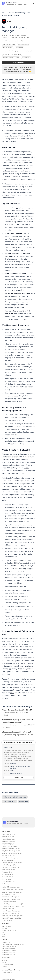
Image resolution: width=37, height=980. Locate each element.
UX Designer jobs (7, 874)
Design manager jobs (8, 844)
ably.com (13, 764)
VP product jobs (7, 920)
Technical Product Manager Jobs (19, 13)
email (12, 693)
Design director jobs (8, 839)
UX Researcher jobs (8, 877)
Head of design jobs (8, 855)
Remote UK (25, 37)
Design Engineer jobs (8, 841)
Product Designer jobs (9, 865)
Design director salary (9, 950)
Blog (3, 932)
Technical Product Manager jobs (12, 916)
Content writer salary (8, 948)
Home (3, 13)
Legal (3, 936)
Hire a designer (6, 926)
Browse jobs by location (9, 930)
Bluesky (4, 966)
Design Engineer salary (9, 952)
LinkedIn (4, 960)
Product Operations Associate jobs (13, 904)
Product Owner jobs (8, 909)
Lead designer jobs (8, 860)
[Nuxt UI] (14, 3)
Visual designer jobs (8, 881)
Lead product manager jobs (11, 899)
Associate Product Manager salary (13, 944)
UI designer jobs (7, 872)
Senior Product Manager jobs (11, 911)
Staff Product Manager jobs (11, 913)
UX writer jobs (6, 879)
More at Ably (24, 801)
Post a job (5, 928)
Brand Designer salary (9, 946)
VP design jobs (6, 884)
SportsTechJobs (7, 973)
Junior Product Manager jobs (11, 897)
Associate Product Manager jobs (12, 890)
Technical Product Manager (18, 35)
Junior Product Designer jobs (11, 858)
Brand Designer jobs (8, 834)
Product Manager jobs (9, 901)
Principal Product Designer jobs (12, 863)
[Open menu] (33, 3)
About (4, 934)
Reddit (4, 962)
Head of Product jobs (8, 894)
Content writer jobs (8, 837)
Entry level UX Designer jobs (11, 851)
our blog (21, 473)
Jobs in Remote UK (9, 801)
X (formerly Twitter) (8, 964)
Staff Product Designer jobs (10, 867)
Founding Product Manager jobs (12, 892)
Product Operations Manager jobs (13, 906)
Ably (6, 21)
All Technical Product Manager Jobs (15, 797)
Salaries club (6, 942)
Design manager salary (9, 954)
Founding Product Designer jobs (12, 853)
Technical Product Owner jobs (11, 918)
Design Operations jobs (9, 846)
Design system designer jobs (11, 848)
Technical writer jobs (8, 870)
